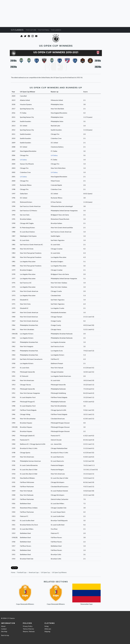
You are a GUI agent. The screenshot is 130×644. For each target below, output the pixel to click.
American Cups (34, 572)
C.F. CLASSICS (17, 30)
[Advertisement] (58, 14)
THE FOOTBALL (43, 30)
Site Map (4, 631)
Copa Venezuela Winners (25, 604)
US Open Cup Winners (59, 572)
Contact (4, 629)
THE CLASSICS (56, 30)
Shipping (47, 631)
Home (13, 572)
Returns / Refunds (29, 631)
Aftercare (48, 629)
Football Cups (22, 572)
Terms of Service (28, 629)
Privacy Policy (28, 626)
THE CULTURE (31, 30)
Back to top (5, 635)
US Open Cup (45, 572)
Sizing (46, 626)
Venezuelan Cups (86, 604)
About (3, 626)
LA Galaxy (54, 155)
